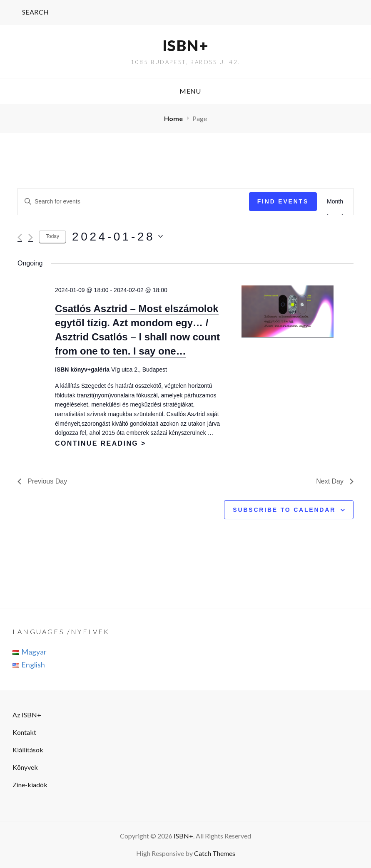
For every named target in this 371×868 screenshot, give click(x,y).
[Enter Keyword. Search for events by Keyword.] (133, 202)
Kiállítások (28, 750)
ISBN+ (186, 45)
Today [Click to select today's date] (52, 236)
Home (174, 118)
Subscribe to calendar (284, 510)
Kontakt (24, 732)
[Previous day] (20, 237)
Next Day (335, 481)
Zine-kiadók (30, 785)
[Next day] (31, 237)
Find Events (283, 201)
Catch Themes (215, 853)
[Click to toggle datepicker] (117, 237)
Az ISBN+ (27, 715)
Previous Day (42, 481)
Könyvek (25, 767)
